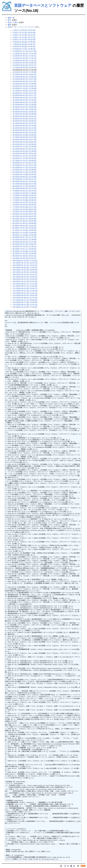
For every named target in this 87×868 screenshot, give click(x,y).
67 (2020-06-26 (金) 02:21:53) (24, 184)
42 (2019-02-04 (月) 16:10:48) (24, 126)
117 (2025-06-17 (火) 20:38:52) (25, 300)
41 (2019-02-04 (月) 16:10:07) (24, 123)
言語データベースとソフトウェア (43, 5)
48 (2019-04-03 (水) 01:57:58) (24, 140)
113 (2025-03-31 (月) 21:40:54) (25, 291)
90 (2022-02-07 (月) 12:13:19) (24, 237)
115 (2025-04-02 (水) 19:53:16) (25, 295)
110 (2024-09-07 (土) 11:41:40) (25, 284)
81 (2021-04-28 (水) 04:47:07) (24, 216)
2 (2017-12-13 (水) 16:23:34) (24, 33)
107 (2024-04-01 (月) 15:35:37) (25, 277)
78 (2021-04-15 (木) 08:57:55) (24, 209)
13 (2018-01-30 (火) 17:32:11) (24, 58)
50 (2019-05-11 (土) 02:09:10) (24, 144)
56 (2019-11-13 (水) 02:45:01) (24, 158)
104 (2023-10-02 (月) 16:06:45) (25, 270)
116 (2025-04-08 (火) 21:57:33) (25, 298)
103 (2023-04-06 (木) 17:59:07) (25, 268)
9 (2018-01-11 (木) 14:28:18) (24, 49)
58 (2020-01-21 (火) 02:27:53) (24, 163)
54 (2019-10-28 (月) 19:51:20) (24, 153)
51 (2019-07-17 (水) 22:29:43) (24, 146)
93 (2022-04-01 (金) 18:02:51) (24, 244)
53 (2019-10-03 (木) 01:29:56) (24, 151)
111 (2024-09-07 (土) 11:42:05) (25, 286)
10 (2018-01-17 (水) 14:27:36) (24, 51)
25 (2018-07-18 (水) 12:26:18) (24, 86)
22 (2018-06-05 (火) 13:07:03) (24, 79)
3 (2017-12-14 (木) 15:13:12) (24, 35)
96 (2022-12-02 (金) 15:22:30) (24, 251)
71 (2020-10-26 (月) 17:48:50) (24, 193)
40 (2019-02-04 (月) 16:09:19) (24, 121)
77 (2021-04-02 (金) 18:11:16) (24, 207)
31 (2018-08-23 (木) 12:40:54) (24, 100)
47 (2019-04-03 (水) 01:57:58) (24, 137)
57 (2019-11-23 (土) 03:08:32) (24, 161)
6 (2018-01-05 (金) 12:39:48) (24, 42)
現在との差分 (13, 22)
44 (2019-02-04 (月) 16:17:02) (24, 130)
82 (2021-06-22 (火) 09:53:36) (24, 219)
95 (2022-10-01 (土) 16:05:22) (24, 249)
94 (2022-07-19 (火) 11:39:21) (24, 247)
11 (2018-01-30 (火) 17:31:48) (24, 54)
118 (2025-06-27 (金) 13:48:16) (25, 302)
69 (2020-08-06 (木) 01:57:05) (24, 188)
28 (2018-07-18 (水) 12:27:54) (24, 93)
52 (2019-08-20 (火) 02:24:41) (24, 149)
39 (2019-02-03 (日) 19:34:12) (24, 119)
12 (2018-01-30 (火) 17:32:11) (24, 56)
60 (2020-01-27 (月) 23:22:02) (24, 167)
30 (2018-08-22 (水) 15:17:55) (24, 98)
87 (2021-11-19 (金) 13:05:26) (24, 230)
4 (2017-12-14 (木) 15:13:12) (24, 37)
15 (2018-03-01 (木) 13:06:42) (24, 63)
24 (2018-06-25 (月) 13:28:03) (24, 84)
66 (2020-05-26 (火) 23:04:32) (24, 181)
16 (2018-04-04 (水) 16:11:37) (24, 65)
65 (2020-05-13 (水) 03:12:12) (24, 179)
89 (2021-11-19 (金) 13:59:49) (24, 235)
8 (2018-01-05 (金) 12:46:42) (24, 46)
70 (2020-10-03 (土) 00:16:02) (24, 191)
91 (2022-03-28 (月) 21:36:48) (24, 240)
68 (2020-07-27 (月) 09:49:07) (24, 186)
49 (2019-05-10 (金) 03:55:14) (24, 142)
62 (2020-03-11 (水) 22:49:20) (24, 172)
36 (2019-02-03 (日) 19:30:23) (24, 112)
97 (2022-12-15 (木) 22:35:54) (24, 253)
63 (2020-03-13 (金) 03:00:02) (24, 174)
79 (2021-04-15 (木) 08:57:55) (24, 212)
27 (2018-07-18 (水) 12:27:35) (24, 91)
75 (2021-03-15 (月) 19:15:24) (24, 202)
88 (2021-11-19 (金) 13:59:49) (24, 233)
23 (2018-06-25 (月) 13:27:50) (24, 81)
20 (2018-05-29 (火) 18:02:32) (24, 74)
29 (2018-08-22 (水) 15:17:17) (24, 95)
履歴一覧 (11, 18)
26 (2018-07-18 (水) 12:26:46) (24, 88)
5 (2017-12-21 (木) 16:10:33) (24, 40)
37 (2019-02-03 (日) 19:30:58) (24, 114)
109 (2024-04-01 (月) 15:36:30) (25, 281)
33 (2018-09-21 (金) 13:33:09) (24, 105)
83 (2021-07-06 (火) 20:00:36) (24, 221)
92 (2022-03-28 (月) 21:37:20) (24, 242)
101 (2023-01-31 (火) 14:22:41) (25, 263)
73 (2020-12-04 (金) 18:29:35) (24, 198)
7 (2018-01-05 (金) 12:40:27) (24, 44)
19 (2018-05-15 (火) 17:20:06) (24, 72)
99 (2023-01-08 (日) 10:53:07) (24, 258)
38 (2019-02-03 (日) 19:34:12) (24, 116)
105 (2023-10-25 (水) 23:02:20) (25, 272)
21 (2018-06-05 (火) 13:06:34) (24, 77)
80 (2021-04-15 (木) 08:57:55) (24, 214)
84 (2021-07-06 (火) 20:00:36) (24, 223)
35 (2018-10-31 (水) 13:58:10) (24, 109)
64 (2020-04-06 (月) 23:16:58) (24, 177)
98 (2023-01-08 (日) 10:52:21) (24, 256)
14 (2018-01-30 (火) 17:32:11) (24, 61)
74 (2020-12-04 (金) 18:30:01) (24, 200)
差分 (9, 20)
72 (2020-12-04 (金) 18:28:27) (24, 195)
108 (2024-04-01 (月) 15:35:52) (25, 279)
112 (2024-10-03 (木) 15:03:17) (25, 288)
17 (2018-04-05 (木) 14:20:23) (24, 67)
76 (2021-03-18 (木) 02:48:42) (24, 205)
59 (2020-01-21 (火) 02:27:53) (24, 165)
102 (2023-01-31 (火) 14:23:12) (25, 265)
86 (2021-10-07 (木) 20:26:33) (24, 228)
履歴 (9, 25)
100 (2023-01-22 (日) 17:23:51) (25, 261)
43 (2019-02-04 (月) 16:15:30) (24, 128)
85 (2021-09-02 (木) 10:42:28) (24, 226)
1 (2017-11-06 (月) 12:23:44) (24, 30)
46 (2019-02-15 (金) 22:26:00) (24, 135)
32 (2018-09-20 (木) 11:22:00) (24, 102)
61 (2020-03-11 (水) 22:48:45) (24, 170)
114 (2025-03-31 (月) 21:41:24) (25, 293)
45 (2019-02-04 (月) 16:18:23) (24, 133)
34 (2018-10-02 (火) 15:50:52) (24, 107)
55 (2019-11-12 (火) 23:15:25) (24, 156)
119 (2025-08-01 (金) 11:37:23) (25, 305)
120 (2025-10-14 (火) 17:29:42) (25, 307)
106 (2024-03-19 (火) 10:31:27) (25, 274)
